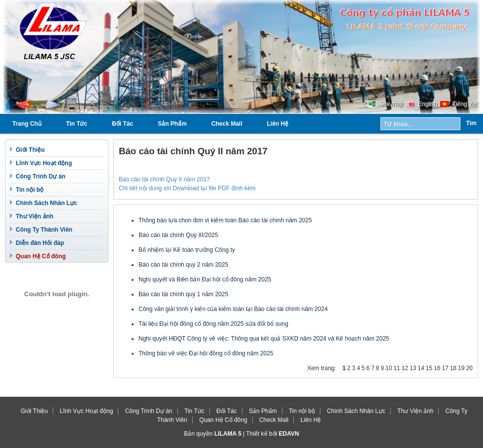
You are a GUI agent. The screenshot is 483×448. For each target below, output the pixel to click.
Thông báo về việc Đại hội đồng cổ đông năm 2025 (206, 353)
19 (461, 368)
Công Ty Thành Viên (44, 230)
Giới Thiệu (30, 150)
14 (421, 368)
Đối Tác (122, 124)
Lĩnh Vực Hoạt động (44, 163)
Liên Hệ (278, 124)
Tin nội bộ (30, 190)
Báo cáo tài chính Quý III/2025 (178, 235)
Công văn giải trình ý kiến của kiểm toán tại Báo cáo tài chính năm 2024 (233, 309)
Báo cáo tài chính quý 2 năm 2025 (183, 265)
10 (389, 368)
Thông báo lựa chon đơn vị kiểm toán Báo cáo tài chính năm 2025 (225, 220)
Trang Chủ (27, 124)
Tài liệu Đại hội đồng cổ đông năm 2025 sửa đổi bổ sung (213, 324)
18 (453, 368)
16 (437, 368)
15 (429, 368)
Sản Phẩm (172, 124)
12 (405, 368)
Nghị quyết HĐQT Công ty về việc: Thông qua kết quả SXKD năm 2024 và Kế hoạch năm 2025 (264, 339)
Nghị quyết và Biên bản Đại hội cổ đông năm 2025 (205, 279)
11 (397, 368)
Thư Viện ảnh (34, 216)
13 (413, 368)
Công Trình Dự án (41, 176)
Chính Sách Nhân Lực (47, 203)
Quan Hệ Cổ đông (41, 256)
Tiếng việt (465, 104)
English (428, 104)
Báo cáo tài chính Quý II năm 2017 (164, 179)
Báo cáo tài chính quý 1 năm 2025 (183, 294)
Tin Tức (77, 124)
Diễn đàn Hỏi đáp (40, 243)
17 (445, 368)
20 (469, 368)
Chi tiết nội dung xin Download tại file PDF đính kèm (187, 188)
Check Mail (227, 124)
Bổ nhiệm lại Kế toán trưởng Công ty (187, 250)
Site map (391, 104)
